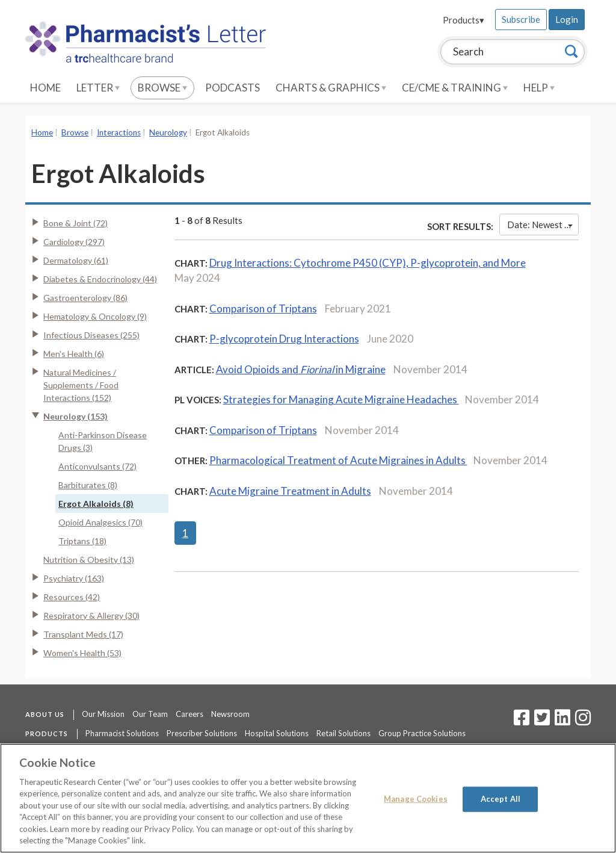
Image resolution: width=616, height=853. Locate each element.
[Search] (571, 51)
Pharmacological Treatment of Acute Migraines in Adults (338, 460)
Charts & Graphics (331, 88)
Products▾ (464, 20)
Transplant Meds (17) (83, 634)
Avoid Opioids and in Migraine (301, 369)
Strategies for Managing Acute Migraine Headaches (341, 399)
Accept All (500, 799)
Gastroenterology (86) (85, 298)
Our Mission (103, 714)
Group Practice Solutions (422, 733)
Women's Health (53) (82, 653)
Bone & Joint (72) (75, 223)
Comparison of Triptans (263, 309)
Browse (162, 88)
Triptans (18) (82, 541)
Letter (98, 88)
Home (45, 88)
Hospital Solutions (277, 733)
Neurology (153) (75, 416)
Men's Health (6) (74, 354)
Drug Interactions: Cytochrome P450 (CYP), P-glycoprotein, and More (368, 263)
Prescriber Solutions (202, 733)
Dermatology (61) (76, 260)
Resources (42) (72, 597)
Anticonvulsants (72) (97, 466)
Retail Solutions (343, 733)
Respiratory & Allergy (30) (91, 616)
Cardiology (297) (74, 242)
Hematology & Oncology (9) (95, 316)
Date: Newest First (543, 225)
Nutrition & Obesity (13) (89, 560)
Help (539, 88)
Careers (189, 714)
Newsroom (230, 714)
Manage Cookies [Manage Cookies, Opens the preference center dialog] (416, 799)
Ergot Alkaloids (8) (96, 504)
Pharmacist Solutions (122, 733)
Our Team (150, 714)
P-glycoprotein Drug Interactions (284, 339)
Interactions (119, 132)
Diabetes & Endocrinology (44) (100, 279)
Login (567, 19)
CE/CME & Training (455, 88)
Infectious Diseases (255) (91, 335)
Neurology (168, 132)
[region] (308, 798)
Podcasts (233, 88)
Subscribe (521, 19)
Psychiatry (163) (74, 578)
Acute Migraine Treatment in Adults (290, 491)
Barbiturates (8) (88, 485)
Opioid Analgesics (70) (100, 522)
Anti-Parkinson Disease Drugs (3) (103, 441)
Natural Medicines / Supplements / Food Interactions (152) (81, 385)
